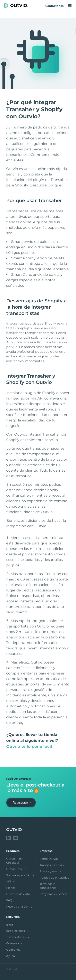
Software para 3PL (21, 875)
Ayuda (11, 956)
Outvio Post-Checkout (21, 861)
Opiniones (13, 950)
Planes (11, 888)
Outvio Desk (17, 869)
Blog (10, 925)
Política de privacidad (54, 878)
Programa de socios (53, 894)
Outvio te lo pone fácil (29, 746)
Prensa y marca (50, 871)
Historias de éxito (18, 894)
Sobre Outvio (49, 859)
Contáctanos (54, 6)
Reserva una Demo (19, 907)
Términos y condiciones (48, 886)
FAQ (9, 900)
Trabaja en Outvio (52, 865)
